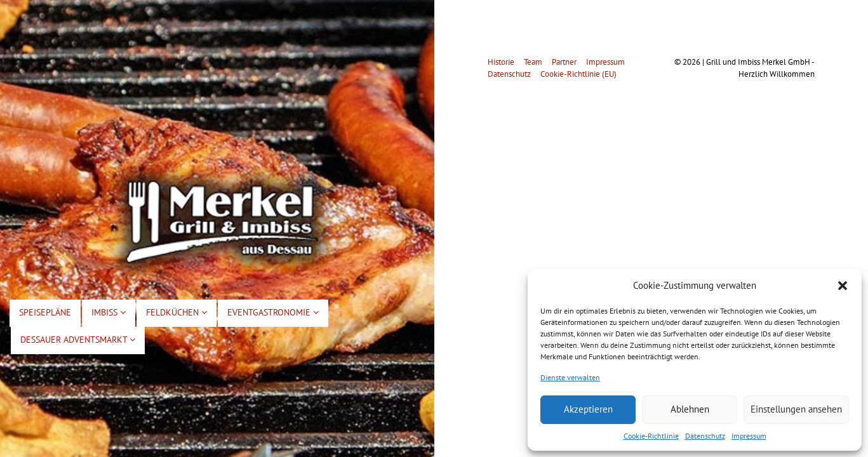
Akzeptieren (588, 409)
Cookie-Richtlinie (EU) (578, 74)
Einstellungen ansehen (796, 409)
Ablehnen (690, 409)
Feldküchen (177, 312)
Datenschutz (705, 436)
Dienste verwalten (570, 377)
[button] (843, 286)
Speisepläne (45, 312)
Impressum (749, 436)
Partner (564, 62)
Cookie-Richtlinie (651, 436)
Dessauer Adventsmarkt (78, 340)
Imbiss (109, 312)
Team (533, 62)
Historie (501, 62)
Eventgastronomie (273, 312)
